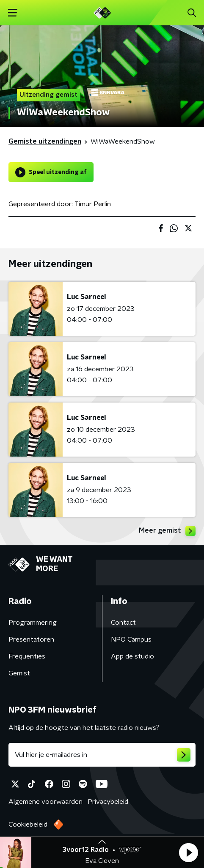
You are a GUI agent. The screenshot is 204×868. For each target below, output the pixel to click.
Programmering (33, 623)
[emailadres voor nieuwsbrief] (102, 755)
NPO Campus (131, 639)
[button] (188, 852)
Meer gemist (167, 531)
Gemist (19, 673)
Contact (123, 623)
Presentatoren (31, 639)
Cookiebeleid (28, 824)
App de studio (132, 656)
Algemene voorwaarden (45, 802)
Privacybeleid (108, 802)
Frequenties (27, 656)
